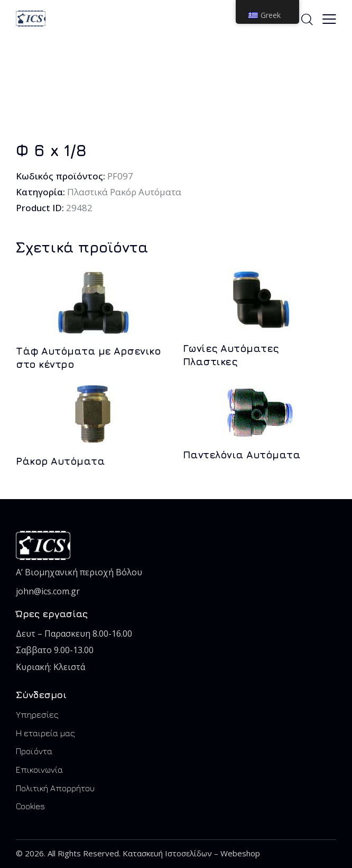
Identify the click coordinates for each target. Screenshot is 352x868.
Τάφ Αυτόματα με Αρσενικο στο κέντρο (88, 358)
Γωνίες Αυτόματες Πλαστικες (231, 355)
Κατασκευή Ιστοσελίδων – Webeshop (191, 853)
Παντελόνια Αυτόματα (242, 455)
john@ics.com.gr (48, 591)
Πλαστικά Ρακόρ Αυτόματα (124, 192)
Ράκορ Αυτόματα (60, 461)
